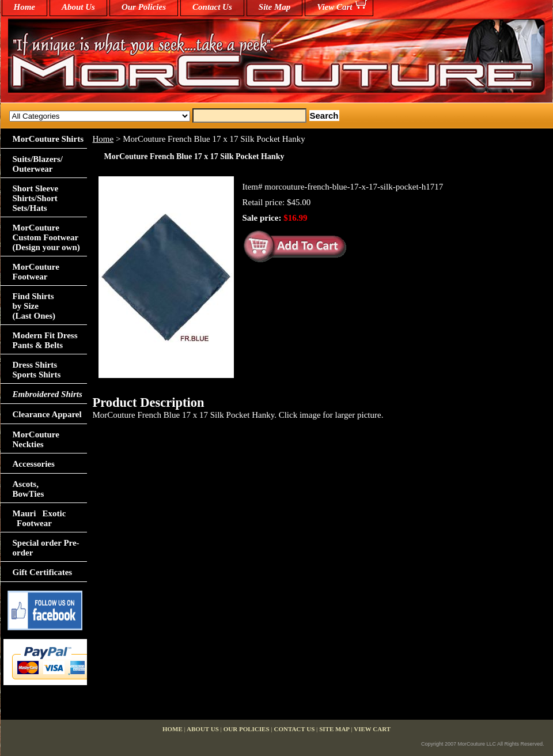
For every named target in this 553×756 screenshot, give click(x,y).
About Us (78, 7)
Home (103, 139)
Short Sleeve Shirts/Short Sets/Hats (36, 198)
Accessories (34, 464)
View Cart (334, 7)
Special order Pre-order (46, 548)
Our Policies (144, 7)
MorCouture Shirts (48, 139)
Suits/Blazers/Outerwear (38, 164)
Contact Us (212, 7)
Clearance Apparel (47, 414)
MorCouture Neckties (36, 439)
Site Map (274, 7)
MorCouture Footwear (36, 272)
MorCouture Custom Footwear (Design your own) (46, 237)
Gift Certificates (43, 572)
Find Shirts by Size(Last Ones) (34, 306)
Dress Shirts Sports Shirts (37, 370)
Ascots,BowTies (29, 489)
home (25, 7)
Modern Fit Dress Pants (45, 340)
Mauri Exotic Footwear (39, 518)
